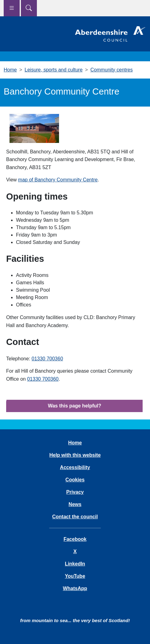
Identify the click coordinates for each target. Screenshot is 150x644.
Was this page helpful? (75, 406)
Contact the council (75, 517)
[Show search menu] (29, 8)
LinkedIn (75, 564)
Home (10, 70)
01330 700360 (47, 359)
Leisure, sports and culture (54, 70)
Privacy (75, 492)
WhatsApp (75, 588)
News (75, 504)
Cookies (75, 480)
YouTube (75, 576)
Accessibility (75, 467)
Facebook (75, 539)
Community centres (112, 70)
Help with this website (75, 455)
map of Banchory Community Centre (58, 180)
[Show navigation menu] (12, 8)
